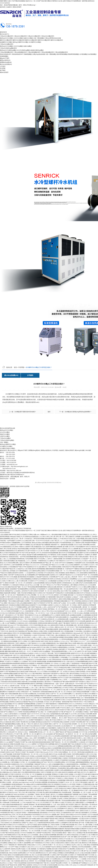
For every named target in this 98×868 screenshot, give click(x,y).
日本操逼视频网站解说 (82, 661)
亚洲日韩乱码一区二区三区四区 (29, 657)
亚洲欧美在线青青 (50, 708)
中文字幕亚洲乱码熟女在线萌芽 (60, 722)
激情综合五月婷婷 (87, 601)
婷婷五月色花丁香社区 (13, 752)
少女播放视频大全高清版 (55, 581)
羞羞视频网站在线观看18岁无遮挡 (14, 617)
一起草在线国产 (11, 541)
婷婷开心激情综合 (83, 605)
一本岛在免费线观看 (20, 790)
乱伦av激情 (39, 659)
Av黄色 (80, 557)
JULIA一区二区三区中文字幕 (74, 782)
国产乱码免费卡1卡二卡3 (86, 837)
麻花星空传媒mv (88, 665)
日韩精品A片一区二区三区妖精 (52, 686)
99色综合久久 (35, 627)
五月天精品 (89, 742)
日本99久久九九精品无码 (24, 541)
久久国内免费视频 (11, 619)
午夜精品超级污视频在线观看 (39, 821)
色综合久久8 (37, 798)
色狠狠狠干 (77, 565)
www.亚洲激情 (67, 559)
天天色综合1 (69, 802)
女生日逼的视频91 (51, 728)
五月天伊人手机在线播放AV (77, 547)
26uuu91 (46, 752)
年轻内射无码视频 (26, 593)
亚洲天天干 (21, 659)
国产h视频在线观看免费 (78, 551)
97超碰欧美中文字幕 (14, 692)
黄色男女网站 (20, 613)
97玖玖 (47, 815)
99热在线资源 (24, 625)
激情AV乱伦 (24, 861)
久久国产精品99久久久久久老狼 (36, 643)
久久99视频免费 (89, 802)
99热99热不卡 (55, 545)
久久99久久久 (38, 653)
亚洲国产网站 (22, 865)
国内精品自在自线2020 (43, 722)
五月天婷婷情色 (26, 543)
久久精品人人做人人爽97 (30, 738)
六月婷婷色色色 (36, 633)
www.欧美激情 (65, 726)
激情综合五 (18, 770)
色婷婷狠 (7, 667)
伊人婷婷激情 (28, 583)
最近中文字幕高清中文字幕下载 (43, 603)
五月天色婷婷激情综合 (9, 678)
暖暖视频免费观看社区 (29, 710)
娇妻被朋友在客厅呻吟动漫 (18, 788)
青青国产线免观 (49, 819)
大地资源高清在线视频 (91, 718)
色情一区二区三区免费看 (49, 798)
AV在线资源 (7, 764)
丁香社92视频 (12, 601)
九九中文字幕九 (8, 790)
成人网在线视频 (68, 625)
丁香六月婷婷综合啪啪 (54, 567)
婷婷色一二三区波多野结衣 (27, 573)
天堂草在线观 (19, 809)
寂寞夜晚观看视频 (88, 541)
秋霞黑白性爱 (65, 615)
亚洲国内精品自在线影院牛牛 (29, 605)
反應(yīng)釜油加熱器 (39, 54)
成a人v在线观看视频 (59, 780)
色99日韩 (12, 631)
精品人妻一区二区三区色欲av (63, 692)
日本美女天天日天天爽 (39, 865)
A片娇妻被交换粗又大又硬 (84, 603)
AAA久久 (72, 704)
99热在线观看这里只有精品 (39, 609)
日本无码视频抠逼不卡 (75, 541)
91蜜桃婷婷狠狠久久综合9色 (66, 647)
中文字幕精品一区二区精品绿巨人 (39, 665)
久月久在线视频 (21, 740)
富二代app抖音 (32, 776)
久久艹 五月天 (86, 641)
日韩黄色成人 (16, 831)
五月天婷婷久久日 (86, 565)
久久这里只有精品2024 (59, 788)
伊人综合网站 (87, 680)
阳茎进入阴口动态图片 (67, 804)
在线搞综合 (41, 718)
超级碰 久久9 (73, 774)
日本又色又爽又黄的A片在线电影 (84, 770)
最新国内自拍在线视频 (10, 641)
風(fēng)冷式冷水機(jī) (7, 38)
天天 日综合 (54, 663)
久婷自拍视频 (29, 559)
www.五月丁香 (14, 625)
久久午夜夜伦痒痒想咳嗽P (11, 611)
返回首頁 (3, 7)
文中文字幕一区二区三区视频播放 (73, 581)
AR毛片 (92, 750)
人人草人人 (71, 651)
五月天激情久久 (83, 835)
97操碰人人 (56, 539)
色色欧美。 (90, 796)
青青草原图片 (20, 678)
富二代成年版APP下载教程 (71, 569)
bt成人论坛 (47, 625)
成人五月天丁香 (8, 688)
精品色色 (6, 744)
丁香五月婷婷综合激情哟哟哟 (24, 730)
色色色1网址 (56, 591)
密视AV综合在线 (54, 665)
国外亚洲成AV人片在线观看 (18, 714)
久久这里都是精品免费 (61, 619)
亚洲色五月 (65, 535)
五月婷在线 (57, 579)
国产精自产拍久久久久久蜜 (26, 674)
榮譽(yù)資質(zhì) (5, 60)
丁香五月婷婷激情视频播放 (83, 627)
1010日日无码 (13, 579)
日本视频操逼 (29, 678)
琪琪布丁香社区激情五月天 (28, 615)
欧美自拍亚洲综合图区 (14, 682)
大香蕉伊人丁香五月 (52, 667)
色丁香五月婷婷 (91, 724)
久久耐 (28, 849)
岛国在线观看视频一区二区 (67, 629)
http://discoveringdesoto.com (19, 466)
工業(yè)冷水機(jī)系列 (7, 36)
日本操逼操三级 (72, 555)
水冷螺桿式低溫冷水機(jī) (7, 448)
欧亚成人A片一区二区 (45, 732)
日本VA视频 (63, 595)
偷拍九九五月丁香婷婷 (73, 708)
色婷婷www (44, 748)
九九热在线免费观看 (38, 583)
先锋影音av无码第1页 (48, 619)
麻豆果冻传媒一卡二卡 (9, 841)
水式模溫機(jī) (84, 54)
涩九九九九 (36, 748)
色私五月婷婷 (83, 794)
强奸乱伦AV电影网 (51, 583)
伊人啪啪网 (53, 815)
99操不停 (43, 696)
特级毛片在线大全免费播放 (42, 651)
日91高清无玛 (74, 535)
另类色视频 (86, 545)
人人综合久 (5, 714)
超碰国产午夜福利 (14, 742)
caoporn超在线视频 (6, 704)
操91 (53, 778)
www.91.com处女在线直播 (57, 841)
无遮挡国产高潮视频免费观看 (26, 704)
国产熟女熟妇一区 (11, 706)
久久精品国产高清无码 (41, 577)
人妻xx (56, 635)
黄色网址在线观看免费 (62, 736)
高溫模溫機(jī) (4, 56)
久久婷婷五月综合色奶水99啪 (24, 639)
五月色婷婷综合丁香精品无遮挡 (14, 857)
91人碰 (39, 567)
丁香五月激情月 (69, 537)
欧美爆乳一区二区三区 (78, 724)
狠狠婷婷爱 (92, 573)
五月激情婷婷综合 (66, 813)
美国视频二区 (35, 849)
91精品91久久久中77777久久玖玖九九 (70, 561)
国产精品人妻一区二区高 (50, 563)
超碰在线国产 (75, 599)
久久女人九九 (65, 641)
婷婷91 (56, 603)
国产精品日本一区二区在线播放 (73, 712)
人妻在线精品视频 (56, 535)
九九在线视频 (82, 796)
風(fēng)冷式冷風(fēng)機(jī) (8, 50)
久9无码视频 (41, 861)
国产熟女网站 (29, 631)
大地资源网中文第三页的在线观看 (84, 563)
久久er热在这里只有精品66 (85, 865)
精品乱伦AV (67, 716)
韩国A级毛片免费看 (45, 849)
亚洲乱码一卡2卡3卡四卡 (32, 617)
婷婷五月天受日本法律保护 (38, 758)
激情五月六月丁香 (13, 615)
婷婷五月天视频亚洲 (45, 851)
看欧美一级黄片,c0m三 (69, 833)
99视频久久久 (18, 661)
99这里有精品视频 (23, 549)
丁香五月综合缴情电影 (20, 863)
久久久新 (7, 676)
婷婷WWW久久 (15, 807)
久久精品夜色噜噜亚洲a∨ (72, 764)
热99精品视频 (4, 702)
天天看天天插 (49, 635)
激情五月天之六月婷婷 (14, 649)
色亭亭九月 (61, 678)
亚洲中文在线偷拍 (65, 597)
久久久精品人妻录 (64, 663)
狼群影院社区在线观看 (27, 663)
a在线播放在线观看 (75, 615)
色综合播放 (72, 760)
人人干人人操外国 (31, 561)
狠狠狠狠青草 (84, 809)
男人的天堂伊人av (70, 740)
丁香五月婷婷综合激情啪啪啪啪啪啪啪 (42, 601)
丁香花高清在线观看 (38, 539)
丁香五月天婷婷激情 (82, 760)
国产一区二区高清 (62, 672)
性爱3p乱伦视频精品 (21, 827)
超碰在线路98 (8, 633)
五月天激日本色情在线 (9, 553)
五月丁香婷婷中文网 (78, 543)
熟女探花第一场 (11, 867)
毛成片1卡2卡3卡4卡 (33, 714)
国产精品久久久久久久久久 (31, 565)
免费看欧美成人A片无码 (60, 688)
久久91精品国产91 (60, 669)
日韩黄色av (12, 702)
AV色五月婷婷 (56, 720)
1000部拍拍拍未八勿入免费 (70, 583)
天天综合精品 (44, 565)
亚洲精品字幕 (81, 833)
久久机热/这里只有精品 (17, 585)
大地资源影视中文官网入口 (33, 611)
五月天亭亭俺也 (70, 762)
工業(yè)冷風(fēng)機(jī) (7, 440)
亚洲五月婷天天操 (76, 843)
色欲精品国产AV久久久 (64, 611)
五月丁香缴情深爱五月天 (20, 595)
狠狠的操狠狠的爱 (34, 813)
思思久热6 (68, 678)
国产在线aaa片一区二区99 (28, 807)
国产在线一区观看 (84, 823)
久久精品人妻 (47, 720)
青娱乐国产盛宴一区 (17, 587)
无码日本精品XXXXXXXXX (73, 815)
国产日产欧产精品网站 (60, 607)
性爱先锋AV (12, 613)
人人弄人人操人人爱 (35, 688)
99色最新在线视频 (90, 543)
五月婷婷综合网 (14, 802)
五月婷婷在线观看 (52, 865)
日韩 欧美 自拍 (13, 653)
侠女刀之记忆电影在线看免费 (40, 855)
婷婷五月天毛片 (5, 577)
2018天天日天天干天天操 (88, 786)
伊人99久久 (6, 686)
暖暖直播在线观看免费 (13, 663)
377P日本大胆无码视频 (17, 780)
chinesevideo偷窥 (5, 587)
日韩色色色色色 (56, 659)
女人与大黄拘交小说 (67, 845)
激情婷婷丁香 (33, 804)
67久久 (22, 611)
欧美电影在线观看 (85, 569)
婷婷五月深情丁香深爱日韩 (20, 722)
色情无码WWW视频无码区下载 (36, 863)
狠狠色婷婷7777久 (48, 809)
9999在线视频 (68, 637)
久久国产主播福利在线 (90, 567)
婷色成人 (20, 619)
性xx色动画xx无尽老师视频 (81, 655)
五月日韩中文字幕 (41, 740)
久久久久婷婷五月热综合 (37, 708)
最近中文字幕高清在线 (22, 708)
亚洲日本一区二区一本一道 (76, 734)
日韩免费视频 (49, 811)
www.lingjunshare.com (25, 782)
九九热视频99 (63, 823)
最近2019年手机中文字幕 (10, 819)
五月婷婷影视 (92, 732)
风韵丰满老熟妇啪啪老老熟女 (50, 639)
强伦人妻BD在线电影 (19, 718)
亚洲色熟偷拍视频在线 (47, 692)
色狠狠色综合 (15, 764)
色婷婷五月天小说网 (56, 575)
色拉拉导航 (68, 724)
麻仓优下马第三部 (83, 571)
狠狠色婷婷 (40, 807)
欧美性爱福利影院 (47, 760)
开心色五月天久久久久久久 (33, 847)
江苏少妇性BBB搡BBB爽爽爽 (24, 778)
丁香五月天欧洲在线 (54, 776)
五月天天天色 (83, 732)
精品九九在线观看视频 (55, 748)
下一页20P (77, 756)
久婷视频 (77, 537)
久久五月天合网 (43, 754)
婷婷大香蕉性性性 (9, 643)
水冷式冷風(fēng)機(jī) (23, 50)
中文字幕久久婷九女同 (34, 788)
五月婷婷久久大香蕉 (62, 778)
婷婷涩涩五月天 (38, 726)
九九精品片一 (76, 597)
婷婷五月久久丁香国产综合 (42, 750)
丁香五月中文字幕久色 (77, 861)
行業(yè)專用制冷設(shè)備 (53, 38)
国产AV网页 (33, 819)
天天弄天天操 (18, 746)
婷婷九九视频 (93, 661)
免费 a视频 (65, 714)
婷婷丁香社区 (61, 815)
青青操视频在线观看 (80, 676)
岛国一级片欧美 (78, 625)
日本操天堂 (28, 539)
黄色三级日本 (49, 641)
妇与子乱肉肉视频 (38, 702)
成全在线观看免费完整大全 (41, 837)
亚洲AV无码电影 (80, 672)
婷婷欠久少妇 (47, 659)
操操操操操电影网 (58, 831)
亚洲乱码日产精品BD (83, 736)
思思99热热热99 (72, 738)
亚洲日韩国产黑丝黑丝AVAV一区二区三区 (25, 754)
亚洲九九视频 (48, 676)
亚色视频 (35, 835)
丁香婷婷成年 (36, 692)
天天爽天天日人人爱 (12, 581)
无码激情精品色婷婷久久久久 (60, 861)
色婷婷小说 (9, 786)
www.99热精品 (59, 716)
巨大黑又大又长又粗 (90, 754)
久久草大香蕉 (71, 784)
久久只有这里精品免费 (74, 607)
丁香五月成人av (89, 861)
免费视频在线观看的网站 (65, 746)
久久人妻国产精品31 (58, 732)
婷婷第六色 (28, 855)
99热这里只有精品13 (39, 857)
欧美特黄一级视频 (50, 718)
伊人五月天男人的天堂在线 (76, 714)
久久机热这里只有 (12, 732)
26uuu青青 (87, 817)
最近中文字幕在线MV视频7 (74, 567)
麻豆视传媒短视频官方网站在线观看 (14, 698)
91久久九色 (74, 839)
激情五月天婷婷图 (31, 718)
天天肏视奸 (37, 639)
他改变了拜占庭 (91, 647)
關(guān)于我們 (5, 58)
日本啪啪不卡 (70, 669)
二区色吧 (49, 740)
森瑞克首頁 (3, 32)
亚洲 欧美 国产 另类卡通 (87, 637)
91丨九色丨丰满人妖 (49, 613)
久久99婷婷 (57, 615)
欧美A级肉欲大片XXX (46, 813)
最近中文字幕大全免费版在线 (28, 694)
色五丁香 (83, 633)
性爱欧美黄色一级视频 (73, 780)
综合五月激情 (44, 724)
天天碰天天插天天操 (84, 609)
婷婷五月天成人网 (62, 690)
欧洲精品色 (62, 635)
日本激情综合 (20, 623)
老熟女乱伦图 (52, 587)
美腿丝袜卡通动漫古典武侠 (17, 829)
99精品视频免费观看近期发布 (26, 684)
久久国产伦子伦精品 (31, 825)
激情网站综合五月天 (42, 853)
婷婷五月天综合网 (39, 559)
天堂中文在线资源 (24, 669)
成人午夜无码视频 (13, 762)
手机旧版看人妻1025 (20, 637)
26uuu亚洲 (30, 768)
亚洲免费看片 (73, 742)
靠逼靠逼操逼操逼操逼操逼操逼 (41, 742)
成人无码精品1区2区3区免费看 (36, 597)
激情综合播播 (58, 559)
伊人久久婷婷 (10, 639)
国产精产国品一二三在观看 (78, 859)
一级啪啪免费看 (33, 732)
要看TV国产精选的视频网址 (61, 796)
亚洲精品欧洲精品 (78, 686)
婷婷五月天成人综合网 (55, 754)
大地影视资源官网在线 (44, 823)
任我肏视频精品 (54, 730)
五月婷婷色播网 (67, 694)
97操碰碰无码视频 (53, 655)
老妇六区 (51, 784)
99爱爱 (73, 766)
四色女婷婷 (88, 539)
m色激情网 (65, 659)
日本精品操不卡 (44, 657)
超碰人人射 (83, 599)
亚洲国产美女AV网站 (31, 690)
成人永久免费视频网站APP (44, 615)
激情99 (59, 583)
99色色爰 (48, 861)
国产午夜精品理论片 (58, 593)
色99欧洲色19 (28, 815)
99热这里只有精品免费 (66, 756)
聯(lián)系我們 (17, 7)
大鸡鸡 (63, 567)
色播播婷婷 (67, 831)
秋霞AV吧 (24, 682)
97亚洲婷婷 (47, 663)
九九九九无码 (69, 565)
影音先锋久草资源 (57, 849)
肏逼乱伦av (90, 623)
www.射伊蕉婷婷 (11, 621)
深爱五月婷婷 (67, 754)
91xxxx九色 (44, 736)
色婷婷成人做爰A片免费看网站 (49, 680)
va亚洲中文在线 (14, 686)
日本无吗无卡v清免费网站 (69, 579)
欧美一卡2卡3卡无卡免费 (36, 817)
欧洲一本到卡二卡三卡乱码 (82, 577)
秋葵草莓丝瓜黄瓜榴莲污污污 (49, 645)
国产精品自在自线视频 (71, 732)
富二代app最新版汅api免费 (75, 617)
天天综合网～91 (14, 798)
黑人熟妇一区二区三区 (18, 700)
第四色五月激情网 (62, 847)
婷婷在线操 (87, 617)
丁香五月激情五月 (88, 702)
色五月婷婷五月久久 (17, 811)
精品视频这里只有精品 (87, 780)
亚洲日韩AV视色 (73, 823)
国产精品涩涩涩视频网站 (89, 700)
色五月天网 (64, 591)
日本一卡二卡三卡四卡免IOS (68, 571)
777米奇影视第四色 (91, 726)
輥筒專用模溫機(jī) (62, 54)
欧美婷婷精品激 (53, 782)
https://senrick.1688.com (14, 471)
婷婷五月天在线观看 (61, 744)
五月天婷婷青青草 (23, 819)
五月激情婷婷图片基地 (53, 597)
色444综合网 (4, 815)
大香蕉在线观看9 (27, 748)
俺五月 (81, 549)
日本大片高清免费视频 (27, 764)
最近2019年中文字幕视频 (14, 738)
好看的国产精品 (27, 702)
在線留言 (9, 7)
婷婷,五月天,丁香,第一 (18, 539)
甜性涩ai (19, 702)
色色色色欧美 (82, 839)
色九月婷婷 (13, 772)
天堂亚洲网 (89, 714)
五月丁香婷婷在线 (25, 635)
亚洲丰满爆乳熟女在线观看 (54, 547)
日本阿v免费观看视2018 (66, 770)
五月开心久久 (30, 698)
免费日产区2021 (61, 708)
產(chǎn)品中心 (5, 34)
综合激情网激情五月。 (7, 728)
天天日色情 (39, 792)
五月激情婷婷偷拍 (61, 786)
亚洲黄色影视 (79, 669)
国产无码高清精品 (29, 809)
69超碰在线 (21, 561)
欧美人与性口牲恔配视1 (58, 573)
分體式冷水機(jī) (5, 436)
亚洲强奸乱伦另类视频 (39, 579)
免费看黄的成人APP (15, 555)
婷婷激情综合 (17, 823)
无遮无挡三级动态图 (91, 821)
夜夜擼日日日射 (19, 728)
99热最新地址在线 (90, 595)
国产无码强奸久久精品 (83, 682)
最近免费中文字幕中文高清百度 (12, 774)
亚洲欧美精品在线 (89, 784)
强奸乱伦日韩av (36, 543)
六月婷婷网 (52, 577)
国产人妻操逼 (47, 726)
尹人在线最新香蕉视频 (52, 589)
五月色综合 (71, 672)
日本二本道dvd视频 (78, 539)
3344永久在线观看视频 (30, 621)
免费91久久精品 (59, 802)
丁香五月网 (6, 780)
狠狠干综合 (71, 744)
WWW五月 (5, 736)
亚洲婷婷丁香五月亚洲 (29, 661)
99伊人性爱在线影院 (31, 623)
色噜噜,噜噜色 (77, 700)
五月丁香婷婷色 (73, 847)
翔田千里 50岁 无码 (22, 553)
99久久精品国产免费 (29, 839)
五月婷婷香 (93, 813)
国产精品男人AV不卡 (35, 553)
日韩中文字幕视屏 (46, 772)
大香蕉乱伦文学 (25, 756)
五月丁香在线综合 (85, 748)
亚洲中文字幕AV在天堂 (57, 750)
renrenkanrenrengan (6, 718)
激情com (44, 567)
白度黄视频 (12, 559)
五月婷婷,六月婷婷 (62, 798)
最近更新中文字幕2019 (58, 674)
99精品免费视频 (21, 647)
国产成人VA (87, 851)
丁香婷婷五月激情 (80, 647)
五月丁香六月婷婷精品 (75, 601)
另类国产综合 (13, 736)
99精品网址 (38, 674)
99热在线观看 (70, 825)
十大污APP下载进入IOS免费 (16, 847)
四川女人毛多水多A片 (68, 661)
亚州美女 (14, 549)
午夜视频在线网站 (21, 607)
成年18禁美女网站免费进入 (82, 720)
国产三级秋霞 (24, 804)
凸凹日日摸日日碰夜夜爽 (24, 867)
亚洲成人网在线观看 (90, 716)
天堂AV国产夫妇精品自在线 (16, 575)
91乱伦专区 (75, 831)
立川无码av (41, 621)
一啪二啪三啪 (73, 609)
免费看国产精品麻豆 (40, 768)
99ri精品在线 (63, 667)
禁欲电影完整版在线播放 (72, 829)
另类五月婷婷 (55, 825)
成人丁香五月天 (28, 724)
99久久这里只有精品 (73, 786)
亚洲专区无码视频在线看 (12, 756)
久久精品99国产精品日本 (7, 569)
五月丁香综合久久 (48, 585)
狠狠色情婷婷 (28, 857)
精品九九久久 (28, 835)
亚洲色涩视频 (66, 599)
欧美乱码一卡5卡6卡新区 (76, 684)
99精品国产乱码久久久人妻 (43, 764)
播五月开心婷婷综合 (33, 645)
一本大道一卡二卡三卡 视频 (28, 686)
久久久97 (20, 621)
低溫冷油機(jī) (28, 46)
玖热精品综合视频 (14, 605)
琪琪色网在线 (20, 559)
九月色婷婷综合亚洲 (58, 698)
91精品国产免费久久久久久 (12, 627)
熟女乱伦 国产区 (42, 776)
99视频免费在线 (51, 643)
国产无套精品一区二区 (31, 780)
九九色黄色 (17, 591)
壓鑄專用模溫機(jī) (74, 54)
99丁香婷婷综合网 (20, 845)
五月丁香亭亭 (86, 635)
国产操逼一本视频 (35, 655)
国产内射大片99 (21, 567)
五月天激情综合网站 (35, 571)
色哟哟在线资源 (43, 623)
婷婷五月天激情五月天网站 (25, 535)
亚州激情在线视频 (25, 633)
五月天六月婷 (78, 545)
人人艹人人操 (64, 541)
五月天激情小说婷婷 (71, 706)
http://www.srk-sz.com (9, 468)
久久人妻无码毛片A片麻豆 (80, 694)
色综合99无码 (17, 748)
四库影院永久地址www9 (73, 633)
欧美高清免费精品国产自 (35, 827)
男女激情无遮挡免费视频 (50, 792)
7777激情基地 (55, 682)
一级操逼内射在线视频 (66, 545)
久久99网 (62, 825)
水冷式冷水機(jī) (18, 38)
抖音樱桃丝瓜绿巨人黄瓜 (80, 807)
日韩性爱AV (48, 621)
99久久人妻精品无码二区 (20, 817)
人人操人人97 (82, 611)
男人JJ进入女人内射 (80, 845)
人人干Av (22, 802)
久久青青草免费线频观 (66, 639)
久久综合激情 (92, 585)
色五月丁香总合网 (48, 653)
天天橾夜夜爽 (41, 589)
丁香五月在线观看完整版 (54, 758)
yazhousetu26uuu (28, 750)
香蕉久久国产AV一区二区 (54, 694)
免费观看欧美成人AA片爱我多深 (47, 555)
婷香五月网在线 (59, 819)
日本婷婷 (95, 629)
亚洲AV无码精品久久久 (85, 535)
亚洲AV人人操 (81, 738)
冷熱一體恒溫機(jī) (39, 38)
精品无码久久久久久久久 (30, 746)
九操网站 (10, 748)
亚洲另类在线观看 (62, 613)
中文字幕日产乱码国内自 (61, 585)
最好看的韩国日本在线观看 (26, 577)
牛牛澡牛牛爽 (18, 734)
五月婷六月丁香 (26, 649)
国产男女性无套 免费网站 (41, 730)
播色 (88, 845)
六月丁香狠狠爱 (84, 591)
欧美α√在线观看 (62, 555)
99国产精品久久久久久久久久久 (47, 746)
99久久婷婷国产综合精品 (56, 557)
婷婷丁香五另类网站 (46, 617)
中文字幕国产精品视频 (11, 776)
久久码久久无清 (87, 561)
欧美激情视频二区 (65, 551)
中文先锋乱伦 (20, 825)
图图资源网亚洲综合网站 (32, 772)
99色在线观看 (6, 758)
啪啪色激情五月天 (9, 547)
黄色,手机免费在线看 (65, 792)
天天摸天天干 (9, 661)
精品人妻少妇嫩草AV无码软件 (85, 740)
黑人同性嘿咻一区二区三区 (36, 595)
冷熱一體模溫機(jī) (51, 54)
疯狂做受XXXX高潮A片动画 (16, 599)
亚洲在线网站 (84, 573)
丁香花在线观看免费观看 (68, 800)
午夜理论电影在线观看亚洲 (85, 752)
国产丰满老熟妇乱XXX (39, 843)
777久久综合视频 (73, 657)
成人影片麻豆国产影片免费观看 (40, 545)
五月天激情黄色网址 (22, 571)
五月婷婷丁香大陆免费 (27, 752)
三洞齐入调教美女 (20, 643)
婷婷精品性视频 (19, 821)
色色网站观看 (22, 853)
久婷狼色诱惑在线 (48, 684)
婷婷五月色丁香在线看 (45, 593)
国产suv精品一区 (64, 603)
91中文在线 (47, 573)
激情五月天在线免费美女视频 (50, 571)
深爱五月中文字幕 (30, 728)
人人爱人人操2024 (47, 607)
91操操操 (3, 663)
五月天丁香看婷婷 (9, 845)
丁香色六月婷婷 (40, 811)
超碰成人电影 (87, 782)
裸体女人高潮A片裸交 (40, 631)
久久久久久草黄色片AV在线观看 (46, 672)
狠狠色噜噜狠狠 (38, 563)
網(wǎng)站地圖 (80, 450)
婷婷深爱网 (48, 539)
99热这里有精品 (84, 750)
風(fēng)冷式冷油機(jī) (7, 46)
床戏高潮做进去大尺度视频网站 (82, 678)
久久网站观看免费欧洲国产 (66, 827)
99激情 (7, 589)
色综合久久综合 (23, 732)
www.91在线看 (40, 728)
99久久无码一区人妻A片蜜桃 (83, 825)
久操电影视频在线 (55, 714)
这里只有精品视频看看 (11, 694)
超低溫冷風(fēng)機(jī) (37, 50)
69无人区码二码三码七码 (16, 815)
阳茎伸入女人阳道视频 (27, 794)
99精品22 (91, 704)
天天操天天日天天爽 (77, 851)
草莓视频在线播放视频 (61, 601)
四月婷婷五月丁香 (48, 802)
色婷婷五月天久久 (76, 653)
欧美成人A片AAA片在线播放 (23, 833)
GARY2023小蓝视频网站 (66, 563)
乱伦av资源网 (85, 537)
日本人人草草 (63, 680)
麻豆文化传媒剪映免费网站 (39, 784)
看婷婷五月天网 (87, 843)
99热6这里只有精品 (8, 609)
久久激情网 (75, 549)
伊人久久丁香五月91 (67, 720)
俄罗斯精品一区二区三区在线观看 (58, 609)
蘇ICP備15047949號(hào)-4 (16, 475)
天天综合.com (48, 702)
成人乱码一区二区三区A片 (66, 627)
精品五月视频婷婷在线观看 (86, 788)
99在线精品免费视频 (29, 712)
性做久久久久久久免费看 (28, 744)
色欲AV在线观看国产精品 (72, 698)
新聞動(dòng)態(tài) (6, 62)
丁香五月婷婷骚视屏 (40, 678)
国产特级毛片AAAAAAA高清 (22, 786)
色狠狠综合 (55, 839)
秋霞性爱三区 (48, 796)
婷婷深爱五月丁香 (64, 649)
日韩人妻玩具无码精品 (73, 674)
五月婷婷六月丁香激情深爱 (76, 855)
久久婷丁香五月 (54, 541)
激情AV (75, 788)
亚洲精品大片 (56, 774)
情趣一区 (39, 585)
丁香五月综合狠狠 (56, 833)
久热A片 (69, 807)
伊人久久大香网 (17, 712)
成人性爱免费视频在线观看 (14, 839)
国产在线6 (14, 669)
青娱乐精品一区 (86, 804)
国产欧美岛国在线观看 (60, 617)
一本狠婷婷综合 (42, 561)
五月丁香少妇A (31, 853)
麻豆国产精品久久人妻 (32, 700)
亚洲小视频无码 (85, 597)
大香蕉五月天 (29, 736)
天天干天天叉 (49, 595)
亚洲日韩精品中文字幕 (71, 557)
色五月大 (84, 772)
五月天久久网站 (22, 641)
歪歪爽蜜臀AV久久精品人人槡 (47, 738)
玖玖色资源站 (41, 694)
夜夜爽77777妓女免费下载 (22, 609)
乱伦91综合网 (79, 718)
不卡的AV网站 (78, 631)
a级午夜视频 (77, 746)
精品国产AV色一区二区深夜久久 (34, 796)
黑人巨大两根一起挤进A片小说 (50, 551)
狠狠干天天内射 (89, 855)
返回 (49, 412)
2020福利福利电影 (66, 543)
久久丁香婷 (21, 716)
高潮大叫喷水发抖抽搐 (21, 760)
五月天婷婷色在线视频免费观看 (48, 867)
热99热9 (56, 649)
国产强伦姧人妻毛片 (49, 794)
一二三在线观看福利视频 (75, 680)
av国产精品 (77, 772)
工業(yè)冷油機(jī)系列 (7, 44)
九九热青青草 (6, 849)
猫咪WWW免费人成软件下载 (57, 623)
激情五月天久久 (50, 710)
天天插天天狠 (38, 752)
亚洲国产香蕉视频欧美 (36, 720)
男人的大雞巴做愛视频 (89, 653)
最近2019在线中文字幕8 (62, 710)
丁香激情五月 (35, 680)
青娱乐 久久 (74, 796)
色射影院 (29, 865)
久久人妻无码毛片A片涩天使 (8, 659)
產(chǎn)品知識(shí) (6, 64)
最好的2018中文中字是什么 (69, 776)
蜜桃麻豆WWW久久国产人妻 (82, 790)
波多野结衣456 (73, 589)
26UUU (14, 704)
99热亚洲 (46, 756)
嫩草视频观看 (88, 581)
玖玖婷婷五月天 (11, 825)
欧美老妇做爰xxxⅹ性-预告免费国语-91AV (67, 811)
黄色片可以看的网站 (69, 849)
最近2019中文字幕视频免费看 (68, 553)
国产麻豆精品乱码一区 (60, 734)
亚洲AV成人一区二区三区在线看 (31, 831)
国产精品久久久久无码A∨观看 (48, 627)
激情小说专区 (64, 774)
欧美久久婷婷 (22, 597)
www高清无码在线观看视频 (50, 553)
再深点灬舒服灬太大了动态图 (11, 766)
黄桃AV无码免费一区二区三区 (14, 583)
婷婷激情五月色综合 (60, 784)
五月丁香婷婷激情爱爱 (87, 698)
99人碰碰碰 (23, 768)
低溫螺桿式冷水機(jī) (6, 42)
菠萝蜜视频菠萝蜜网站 (82, 762)
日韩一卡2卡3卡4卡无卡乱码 (40, 541)
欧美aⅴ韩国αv (19, 547)
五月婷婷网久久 (54, 756)
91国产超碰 (73, 736)
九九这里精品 (40, 710)
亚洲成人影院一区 (58, 740)
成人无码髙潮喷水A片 (61, 809)
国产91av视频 (8, 712)
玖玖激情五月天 (9, 827)
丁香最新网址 (20, 841)
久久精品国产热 (86, 746)
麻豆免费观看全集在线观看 (46, 800)
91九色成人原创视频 (83, 613)
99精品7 (69, 788)
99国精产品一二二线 (76, 649)
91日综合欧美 (56, 726)
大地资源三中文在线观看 (32, 841)
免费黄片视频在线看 (26, 766)
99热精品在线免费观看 (47, 716)
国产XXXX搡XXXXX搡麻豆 (22, 545)
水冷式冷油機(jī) (18, 46)
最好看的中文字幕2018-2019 (9, 792)
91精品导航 (31, 792)
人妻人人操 (91, 807)
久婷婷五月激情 (29, 599)
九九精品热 (82, 742)
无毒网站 (76, 637)
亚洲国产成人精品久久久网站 (56, 633)
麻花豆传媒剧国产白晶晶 (35, 859)
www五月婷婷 (80, 821)
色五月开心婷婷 (57, 772)
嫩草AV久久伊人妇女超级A (45, 734)
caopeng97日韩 (61, 738)
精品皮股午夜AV (12, 716)
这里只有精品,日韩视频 (56, 853)
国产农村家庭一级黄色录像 (61, 702)
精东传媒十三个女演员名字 (76, 595)
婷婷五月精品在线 (72, 835)
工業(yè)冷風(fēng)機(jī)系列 (8, 48)
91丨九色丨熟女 (55, 804)
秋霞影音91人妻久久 (67, 676)
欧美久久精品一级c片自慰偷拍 (11, 861)
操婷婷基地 (35, 867)
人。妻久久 (60, 718)
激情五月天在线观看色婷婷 (16, 855)
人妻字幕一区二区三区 (29, 734)
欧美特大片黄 (30, 740)
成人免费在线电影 (78, 802)
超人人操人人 (4, 559)
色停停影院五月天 (38, 815)
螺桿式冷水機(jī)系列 (6, 40)
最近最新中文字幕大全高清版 (86, 553)
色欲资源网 (62, 857)
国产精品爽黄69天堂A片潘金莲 (15, 672)
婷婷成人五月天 (87, 815)
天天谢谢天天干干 (33, 581)
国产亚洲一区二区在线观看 (89, 575)
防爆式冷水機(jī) (5, 434)
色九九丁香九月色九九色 (49, 611)
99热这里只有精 (15, 537)
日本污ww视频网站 (77, 716)
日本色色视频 (32, 682)
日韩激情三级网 (14, 768)
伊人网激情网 (38, 663)
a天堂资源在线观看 (65, 766)
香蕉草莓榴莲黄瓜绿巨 (41, 599)
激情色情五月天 (22, 551)
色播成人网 (20, 724)
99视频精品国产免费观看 (71, 794)
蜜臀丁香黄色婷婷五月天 (18, 676)
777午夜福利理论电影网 (90, 649)
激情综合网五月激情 (57, 625)
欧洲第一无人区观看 (15, 726)
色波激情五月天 (31, 567)
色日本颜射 (32, 722)
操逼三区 (37, 736)
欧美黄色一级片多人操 (90, 557)
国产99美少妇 (15, 794)
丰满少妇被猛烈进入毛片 (38, 547)
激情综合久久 (81, 690)
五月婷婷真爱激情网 (17, 667)
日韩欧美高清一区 (26, 692)
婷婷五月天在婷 (82, 774)
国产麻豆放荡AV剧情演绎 (68, 682)
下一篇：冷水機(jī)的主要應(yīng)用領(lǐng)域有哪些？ (75, 412)
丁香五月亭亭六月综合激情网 (34, 829)
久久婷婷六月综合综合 (38, 635)
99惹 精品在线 (6, 669)
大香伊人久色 (57, 676)
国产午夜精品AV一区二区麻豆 (87, 776)
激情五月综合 (84, 811)
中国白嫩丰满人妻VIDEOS (83, 629)
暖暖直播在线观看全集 (11, 651)
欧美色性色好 (76, 559)
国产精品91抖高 (12, 865)
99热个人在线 (31, 637)
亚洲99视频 (39, 684)
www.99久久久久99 (31, 800)
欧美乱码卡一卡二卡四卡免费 (78, 645)
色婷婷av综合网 (16, 849)
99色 (91, 762)
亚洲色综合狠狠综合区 (53, 696)
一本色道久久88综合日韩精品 (19, 665)
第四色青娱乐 (64, 730)
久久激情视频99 (87, 615)
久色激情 (27, 821)
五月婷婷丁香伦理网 (76, 722)
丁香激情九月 (88, 555)
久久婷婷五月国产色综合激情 (58, 855)
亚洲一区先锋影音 (47, 649)
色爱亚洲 (39, 790)
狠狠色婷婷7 (63, 655)
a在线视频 (27, 667)
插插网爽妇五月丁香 (86, 764)
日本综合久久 (43, 581)
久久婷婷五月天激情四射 (60, 760)
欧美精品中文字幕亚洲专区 (24, 837)
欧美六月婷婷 (25, 758)
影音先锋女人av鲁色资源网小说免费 (48, 770)
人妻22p (41, 835)
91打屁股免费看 (54, 657)
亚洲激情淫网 (64, 665)
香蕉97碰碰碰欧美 (51, 704)
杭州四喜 (12, 486)
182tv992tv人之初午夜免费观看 (13, 565)
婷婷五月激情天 (65, 843)
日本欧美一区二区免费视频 (70, 863)
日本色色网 (82, 621)
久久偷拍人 (39, 809)
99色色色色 (50, 669)
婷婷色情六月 (61, 587)
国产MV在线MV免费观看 (40, 782)
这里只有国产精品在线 (34, 607)
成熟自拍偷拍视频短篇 (13, 804)
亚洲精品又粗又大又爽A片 (15, 843)
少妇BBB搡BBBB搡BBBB (48, 786)
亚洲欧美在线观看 (15, 744)
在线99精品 (33, 589)
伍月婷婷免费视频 (69, 853)
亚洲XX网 (57, 800)
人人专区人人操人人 (42, 637)
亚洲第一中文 (91, 645)
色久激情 (46, 859)
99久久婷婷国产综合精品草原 (42, 833)
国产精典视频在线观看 (43, 575)
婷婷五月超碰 (92, 798)
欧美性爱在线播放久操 (10, 561)
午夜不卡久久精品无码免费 (21, 655)
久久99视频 (59, 794)
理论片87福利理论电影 (90, 857)
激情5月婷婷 (55, 823)
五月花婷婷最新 (90, 768)
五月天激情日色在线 (34, 641)
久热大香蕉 (28, 569)
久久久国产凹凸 (9, 629)
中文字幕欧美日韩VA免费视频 (45, 744)
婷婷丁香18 (3, 720)
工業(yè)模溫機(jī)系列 (7, 52)
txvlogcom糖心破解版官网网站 (88, 657)
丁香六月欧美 (28, 619)
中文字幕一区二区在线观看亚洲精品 (30, 762)
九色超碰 (71, 619)
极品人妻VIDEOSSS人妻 (76, 817)
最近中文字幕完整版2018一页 (82, 639)
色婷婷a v (57, 641)
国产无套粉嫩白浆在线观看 (61, 621)
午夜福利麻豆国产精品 (7, 813)
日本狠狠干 (61, 782)
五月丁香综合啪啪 (29, 587)
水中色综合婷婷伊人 (35, 760)
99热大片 (70, 655)
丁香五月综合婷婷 (13, 720)
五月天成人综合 (44, 714)
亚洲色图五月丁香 (71, 841)
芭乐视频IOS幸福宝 (76, 728)
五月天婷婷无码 (8, 690)
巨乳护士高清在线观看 (86, 583)
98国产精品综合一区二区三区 (60, 742)
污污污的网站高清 (55, 859)
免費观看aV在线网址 (8, 708)
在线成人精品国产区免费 (29, 555)
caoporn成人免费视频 (15, 750)
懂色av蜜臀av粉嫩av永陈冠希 (75, 768)
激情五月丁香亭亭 (73, 809)
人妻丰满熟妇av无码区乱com (78, 585)
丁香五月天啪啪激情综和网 (62, 653)
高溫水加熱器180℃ (6, 54)
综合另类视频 (42, 605)
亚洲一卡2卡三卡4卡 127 (9, 696)
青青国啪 (44, 633)
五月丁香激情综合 (19, 690)
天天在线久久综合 (46, 831)
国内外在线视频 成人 (44, 825)
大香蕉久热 (90, 738)
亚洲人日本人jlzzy (71, 865)
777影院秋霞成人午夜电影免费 (79, 663)
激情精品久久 (23, 776)
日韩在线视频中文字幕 (46, 780)
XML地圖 (88, 450)
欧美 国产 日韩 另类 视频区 (69, 837)
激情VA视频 (70, 857)
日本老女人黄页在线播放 (76, 688)
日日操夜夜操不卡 (16, 710)
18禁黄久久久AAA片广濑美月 (21, 680)
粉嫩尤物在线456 (63, 645)
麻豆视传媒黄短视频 (44, 804)
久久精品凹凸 (20, 569)
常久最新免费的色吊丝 (59, 851)
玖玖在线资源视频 (70, 821)
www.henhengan (31, 647)
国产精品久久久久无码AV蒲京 (51, 790)
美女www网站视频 (13, 657)
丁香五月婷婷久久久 (75, 641)
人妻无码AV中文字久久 (7, 821)
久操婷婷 (50, 605)
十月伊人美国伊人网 (84, 589)
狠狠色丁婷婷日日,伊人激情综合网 (76, 623)
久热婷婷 (27, 547)
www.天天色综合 (91, 547)
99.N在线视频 (47, 774)
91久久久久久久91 (66, 696)
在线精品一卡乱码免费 (82, 619)
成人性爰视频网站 (30, 575)
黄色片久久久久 (24, 720)
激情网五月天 (73, 621)
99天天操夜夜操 (20, 631)
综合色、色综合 (81, 766)
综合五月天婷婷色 (47, 688)
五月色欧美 (53, 647)
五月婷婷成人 (86, 728)
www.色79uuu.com (30, 585)
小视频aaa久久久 (45, 535)
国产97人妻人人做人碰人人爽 (65, 577)
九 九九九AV (93, 811)
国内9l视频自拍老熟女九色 (16, 796)
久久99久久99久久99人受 (47, 537)
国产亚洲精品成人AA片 (50, 827)
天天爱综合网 (23, 581)
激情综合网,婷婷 (67, 748)
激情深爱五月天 (62, 835)
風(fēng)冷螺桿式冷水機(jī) (21, 42)
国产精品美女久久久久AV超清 (72, 575)
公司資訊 (3, 66)
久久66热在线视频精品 (25, 579)
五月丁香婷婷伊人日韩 (84, 841)
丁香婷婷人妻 (38, 794)
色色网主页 (3, 865)
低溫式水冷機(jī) (28, 38)
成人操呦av (27, 784)
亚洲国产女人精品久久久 (29, 823)
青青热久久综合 (25, 627)
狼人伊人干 (12, 607)
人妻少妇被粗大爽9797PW (8, 535)
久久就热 (26, 811)
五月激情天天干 (40, 704)
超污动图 (65, 547)
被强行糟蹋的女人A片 (72, 573)
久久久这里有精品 (61, 807)
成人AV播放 (92, 835)
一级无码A (15, 782)
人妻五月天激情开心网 (26, 563)
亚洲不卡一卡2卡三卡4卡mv (13, 851)
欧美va (40, 690)
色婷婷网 (8, 794)
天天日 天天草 (72, 613)
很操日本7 (78, 804)
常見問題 (3, 68)
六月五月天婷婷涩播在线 (36, 625)
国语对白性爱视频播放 (38, 569)
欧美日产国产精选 (90, 730)
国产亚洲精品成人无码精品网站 (56, 768)
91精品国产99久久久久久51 (34, 802)
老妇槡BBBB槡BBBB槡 (54, 661)
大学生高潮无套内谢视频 (56, 637)
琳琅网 (2, 651)
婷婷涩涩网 (52, 599)
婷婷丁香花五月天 (69, 718)
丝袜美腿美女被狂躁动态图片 (51, 543)
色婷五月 (36, 724)
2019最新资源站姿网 (54, 631)
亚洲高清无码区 (13, 557)
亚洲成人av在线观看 (36, 756)
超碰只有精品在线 (31, 672)
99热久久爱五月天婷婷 (53, 843)
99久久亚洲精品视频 (67, 631)
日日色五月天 (84, 674)
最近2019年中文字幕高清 (89, 819)
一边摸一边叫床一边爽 (61, 684)
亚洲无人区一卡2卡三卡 (26, 651)
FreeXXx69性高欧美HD (85, 706)
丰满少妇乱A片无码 (66, 539)
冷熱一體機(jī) (4, 442)
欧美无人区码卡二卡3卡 (32, 716)
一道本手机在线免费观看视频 (28, 557)
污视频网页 (5, 768)
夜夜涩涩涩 (21, 736)
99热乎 (42, 641)
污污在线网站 (72, 690)
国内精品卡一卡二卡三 (50, 690)
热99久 (11, 734)
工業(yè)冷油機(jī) (5, 438)
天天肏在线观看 (49, 817)
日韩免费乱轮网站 (60, 762)
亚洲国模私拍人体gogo (76, 665)
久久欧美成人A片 (65, 549)
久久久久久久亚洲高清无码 (83, 827)
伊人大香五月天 (36, 629)
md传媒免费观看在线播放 (43, 839)
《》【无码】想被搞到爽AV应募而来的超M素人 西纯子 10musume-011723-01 (41, 706)
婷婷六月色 (21, 772)
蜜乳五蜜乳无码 (31, 790)
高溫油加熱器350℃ (18, 54)
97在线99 (30, 653)
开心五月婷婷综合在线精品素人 (30, 537)
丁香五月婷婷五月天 (6, 823)
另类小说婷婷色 (36, 649)
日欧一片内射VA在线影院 (38, 667)
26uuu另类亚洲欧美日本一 (11, 635)
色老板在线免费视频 (50, 835)
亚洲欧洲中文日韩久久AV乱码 (63, 700)
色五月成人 (61, 865)
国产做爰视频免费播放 (9, 724)
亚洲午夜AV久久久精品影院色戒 (78, 798)
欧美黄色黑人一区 (6, 831)
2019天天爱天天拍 (27, 726)
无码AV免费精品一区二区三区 (67, 752)
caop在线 (94, 790)
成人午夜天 (57, 813)
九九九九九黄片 (82, 579)
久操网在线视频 (67, 686)
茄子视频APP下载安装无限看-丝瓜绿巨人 (12, 800)
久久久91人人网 (40, 845)
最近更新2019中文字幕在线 (82, 593)
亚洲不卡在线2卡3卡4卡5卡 (35, 676)
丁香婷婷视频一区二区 (78, 792)
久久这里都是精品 (46, 788)
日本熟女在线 (30, 845)
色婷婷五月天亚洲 (23, 696)
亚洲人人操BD (45, 841)
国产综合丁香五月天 (47, 762)
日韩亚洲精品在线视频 (61, 817)
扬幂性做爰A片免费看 (23, 601)
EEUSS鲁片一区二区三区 (53, 845)
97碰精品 (13, 740)
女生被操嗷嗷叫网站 (57, 764)
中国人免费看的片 (73, 591)
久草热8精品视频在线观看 (10, 674)
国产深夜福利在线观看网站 (51, 549)
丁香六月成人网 (22, 792)
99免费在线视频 (41, 661)
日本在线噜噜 (7, 835)
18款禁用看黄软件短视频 (19, 645)
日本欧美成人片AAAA (81, 704)
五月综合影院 (6, 710)
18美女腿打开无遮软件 (36, 549)
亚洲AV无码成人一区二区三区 (34, 613)
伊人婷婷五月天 (79, 651)
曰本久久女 (51, 736)
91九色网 (72, 603)
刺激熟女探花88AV (13, 573)
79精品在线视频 (9, 637)
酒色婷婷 (87, 659)
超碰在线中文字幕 (58, 712)
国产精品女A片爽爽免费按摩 (43, 698)
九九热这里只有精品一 (21, 813)
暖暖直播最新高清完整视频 (54, 569)
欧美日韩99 (50, 579)
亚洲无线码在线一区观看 (76, 659)
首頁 (15, 367)
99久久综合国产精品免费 (54, 863)
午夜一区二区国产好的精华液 (81, 696)
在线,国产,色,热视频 (76, 710)
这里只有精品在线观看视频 (81, 692)
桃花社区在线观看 (67, 772)
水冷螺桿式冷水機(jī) (35, 42)
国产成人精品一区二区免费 (43, 712)
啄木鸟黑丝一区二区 (67, 790)
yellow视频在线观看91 (26, 603)
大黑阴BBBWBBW (63, 704)
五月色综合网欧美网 (12, 563)
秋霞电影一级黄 (16, 593)
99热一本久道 (64, 589)
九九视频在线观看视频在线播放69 (54, 829)
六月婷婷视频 (63, 657)
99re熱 (85, 549)
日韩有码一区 (33, 861)
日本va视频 (14, 577)
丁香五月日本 (4, 631)
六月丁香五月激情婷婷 (51, 766)
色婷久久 (12, 778)
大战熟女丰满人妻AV (63, 728)
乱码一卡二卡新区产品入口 (38, 669)
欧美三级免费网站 (52, 678)
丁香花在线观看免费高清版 (59, 651)
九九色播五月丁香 (52, 561)
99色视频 (89, 766)
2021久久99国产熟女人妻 (74, 635)
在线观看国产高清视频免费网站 (19, 589)
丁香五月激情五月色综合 (29, 770)
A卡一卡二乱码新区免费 (77, 726)
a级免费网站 (27, 843)
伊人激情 (59, 599)
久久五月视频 (65, 859)
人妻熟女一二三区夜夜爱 (56, 821)
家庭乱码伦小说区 (82, 643)
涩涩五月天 (16, 633)
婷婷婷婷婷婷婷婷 (55, 837)
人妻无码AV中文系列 (27, 591)
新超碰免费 (7, 593)
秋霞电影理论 (9, 591)
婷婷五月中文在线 (65, 839)
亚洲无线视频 (69, 593)
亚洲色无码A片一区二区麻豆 (84, 849)
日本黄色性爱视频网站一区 (73, 819)
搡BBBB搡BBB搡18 (41, 587)
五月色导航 (40, 573)
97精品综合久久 (30, 659)
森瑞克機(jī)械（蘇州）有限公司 (20, 477)
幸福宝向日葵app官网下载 (84, 667)
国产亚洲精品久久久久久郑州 (88, 863)
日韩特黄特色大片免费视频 (23, 629)
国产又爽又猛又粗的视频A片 (81, 813)
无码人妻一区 (60, 537)
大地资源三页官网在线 (69, 758)
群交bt (2, 756)
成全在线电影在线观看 (26, 798)
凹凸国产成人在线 (26, 742)
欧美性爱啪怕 (22, 653)
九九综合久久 (57, 605)
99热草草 (44, 655)
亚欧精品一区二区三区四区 (76, 778)
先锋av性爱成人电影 (52, 857)
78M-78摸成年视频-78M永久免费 (66, 643)
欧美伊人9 (5, 579)
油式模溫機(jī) (92, 54)
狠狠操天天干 (36, 619)
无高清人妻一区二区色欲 (69, 605)
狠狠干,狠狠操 (78, 857)
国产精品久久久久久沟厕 (57, 565)
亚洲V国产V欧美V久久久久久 (74, 587)
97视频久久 (79, 784)
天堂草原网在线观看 (78, 754)
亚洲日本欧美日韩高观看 (21, 688)
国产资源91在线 (7, 680)
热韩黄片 (56, 595)
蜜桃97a (32, 811)
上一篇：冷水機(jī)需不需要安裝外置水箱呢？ (23, 412)
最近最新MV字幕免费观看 (76, 730)
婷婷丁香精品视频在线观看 (50, 629)
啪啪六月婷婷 (71, 667)
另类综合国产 (47, 674)
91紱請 (23, 849)
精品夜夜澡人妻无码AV (44, 682)
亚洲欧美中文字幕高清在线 (30, 851)
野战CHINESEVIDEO (76, 702)
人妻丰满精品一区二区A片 (87, 831)
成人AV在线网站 (10, 730)
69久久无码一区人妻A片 (20, 859)
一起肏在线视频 (38, 778)
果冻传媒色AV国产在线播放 (84, 758)
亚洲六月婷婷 (47, 778)
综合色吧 (40, 686)
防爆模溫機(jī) (28, 54)
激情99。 (75, 611)
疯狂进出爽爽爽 (16, 758)
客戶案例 (3, 70)
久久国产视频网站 (10, 623)
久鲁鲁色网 (5, 802)
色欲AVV (35, 593)
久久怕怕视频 (11, 567)
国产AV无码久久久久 (34, 551)
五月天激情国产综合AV (49, 847)
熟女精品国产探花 (42, 557)
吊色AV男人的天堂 (39, 766)
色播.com (36, 535)
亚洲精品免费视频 (34, 696)
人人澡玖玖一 (49, 559)
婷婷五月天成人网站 (43, 647)
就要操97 (80, 555)
